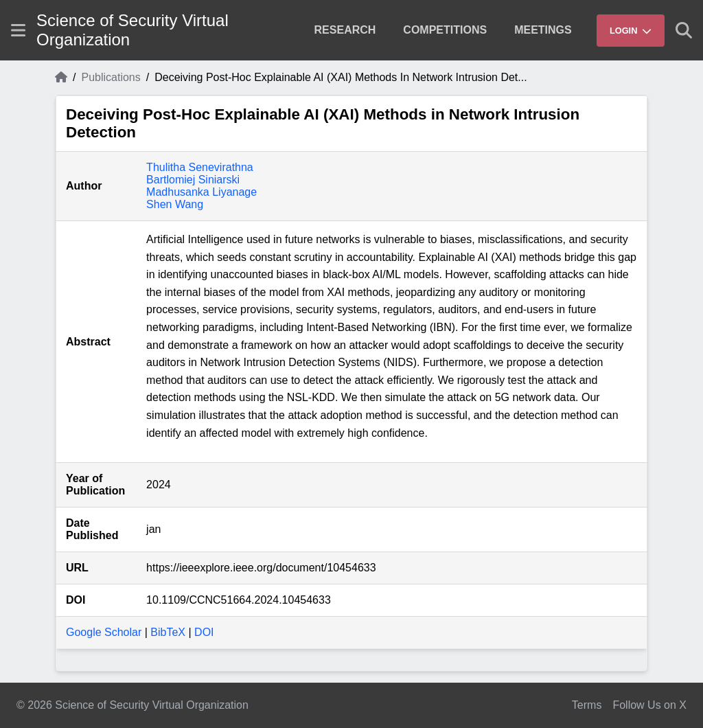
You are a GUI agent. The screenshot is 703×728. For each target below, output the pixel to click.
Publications (111, 77)
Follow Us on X (649, 705)
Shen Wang (175, 204)
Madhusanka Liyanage (201, 192)
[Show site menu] (18, 30)
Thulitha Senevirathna (200, 167)
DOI (204, 632)
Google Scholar (104, 632)
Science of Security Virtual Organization (132, 30)
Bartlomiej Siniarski (193, 180)
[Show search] (684, 30)
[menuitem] (345, 30)
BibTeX (168, 632)
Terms (587, 705)
